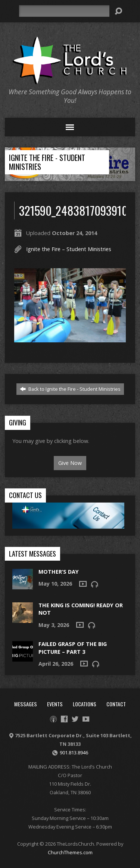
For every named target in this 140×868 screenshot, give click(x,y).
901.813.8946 (74, 753)
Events (55, 704)
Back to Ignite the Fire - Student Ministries (70, 389)
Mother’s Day (59, 572)
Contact (116, 704)
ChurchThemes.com (70, 852)
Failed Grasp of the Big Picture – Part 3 (73, 648)
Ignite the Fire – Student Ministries (69, 249)
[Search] (64, 11)
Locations (85, 704)
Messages (26, 704)
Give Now (70, 463)
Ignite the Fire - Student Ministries (47, 162)
